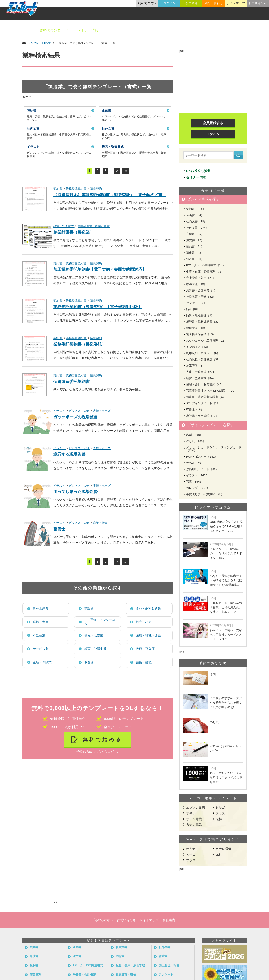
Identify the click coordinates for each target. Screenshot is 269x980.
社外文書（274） (197, 228)
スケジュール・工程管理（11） (207, 341)
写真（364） (194, 482)
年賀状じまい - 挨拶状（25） (205, 494)
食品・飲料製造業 (148, 608)
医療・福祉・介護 (148, 635)
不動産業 (39, 635)
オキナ (191, 813)
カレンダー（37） (198, 488)
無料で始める (103, 740)
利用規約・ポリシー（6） (203, 353)
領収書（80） (195, 259)
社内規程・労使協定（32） (204, 359)
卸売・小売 (144, 622)
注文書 (77, 956)
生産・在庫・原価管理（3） (204, 272)
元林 (219, 819)
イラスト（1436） (198, 475)
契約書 (58, 189)
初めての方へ (148, 3)
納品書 (120, 956)
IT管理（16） (195, 409)
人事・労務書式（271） (202, 372)
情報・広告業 (94, 635)
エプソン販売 (195, 808)
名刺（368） (194, 435)
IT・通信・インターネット (100, 622)
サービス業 (41, 649)
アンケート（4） (197, 303)
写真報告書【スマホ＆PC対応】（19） (212, 391)
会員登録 (192, 3)
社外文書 (165, 947)
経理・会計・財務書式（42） (205, 384)
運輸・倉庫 (41, 622)
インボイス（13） (198, 347)
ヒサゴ (220, 808)
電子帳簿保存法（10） (201, 334)
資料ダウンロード (54, 30)
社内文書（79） (196, 221)
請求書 (163, 956)
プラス (220, 813)
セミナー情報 (88, 30)
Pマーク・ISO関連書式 (88, 965)
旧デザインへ (258, 3)
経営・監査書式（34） (201, 378)
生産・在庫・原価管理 (130, 965)
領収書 (34, 965)
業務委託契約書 (77, 189)
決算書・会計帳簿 (84, 975)
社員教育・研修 (126, 975)
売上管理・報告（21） (201, 278)
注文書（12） (195, 240)
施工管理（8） (196, 366)
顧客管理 (35, 975)
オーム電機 (194, 819)
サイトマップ (236, 3)
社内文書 (121, 947)
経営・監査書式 (64, 226)
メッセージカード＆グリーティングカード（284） (214, 449)
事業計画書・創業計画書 (94, 226)
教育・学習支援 (95, 649)
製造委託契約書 (86, 389)
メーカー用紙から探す (244, 30)
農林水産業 (41, 608)
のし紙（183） (196, 441)
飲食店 (89, 662)
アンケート (166, 975)
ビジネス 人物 (79, 411)
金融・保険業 (42, 662)
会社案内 (169, 920)
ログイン (169, 3)
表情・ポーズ (102, 411)
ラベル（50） (195, 463)
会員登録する (213, 123)
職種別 (211, 30)
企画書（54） (195, 215)
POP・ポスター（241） (202, 457)
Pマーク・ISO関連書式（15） (206, 265)
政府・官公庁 (145, 649)
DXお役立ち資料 (198, 171)
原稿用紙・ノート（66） (202, 469)
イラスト (60, 411)
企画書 (77, 947)
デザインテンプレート (157, 30)
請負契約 (96, 189)
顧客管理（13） (196, 284)
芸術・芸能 (144, 662)
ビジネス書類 (118, 30)
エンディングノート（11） (204, 403)
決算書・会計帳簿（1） (201, 290)
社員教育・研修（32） (201, 297)
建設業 (89, 608)
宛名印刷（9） (196, 309)
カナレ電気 (194, 825)
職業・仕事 (100, 523)
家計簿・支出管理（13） (202, 416)
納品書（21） (195, 246)
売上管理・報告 (169, 965)
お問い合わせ (214, 3)
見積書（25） (195, 234)
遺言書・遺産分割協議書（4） (206, 397)
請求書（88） (195, 253)
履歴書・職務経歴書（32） (204, 322)
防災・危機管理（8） (200, 315)
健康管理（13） (196, 328)
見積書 (34, 956)
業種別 (190, 30)
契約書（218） (196, 209)
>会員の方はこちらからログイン (97, 752)
